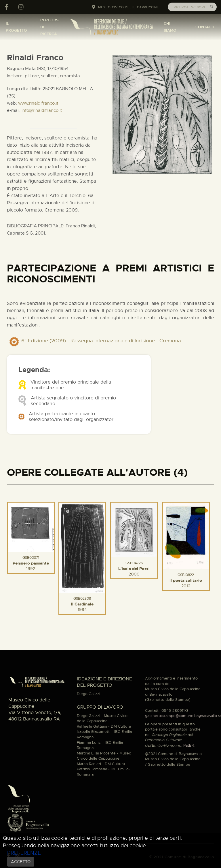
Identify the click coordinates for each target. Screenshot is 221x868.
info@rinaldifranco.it (42, 110)
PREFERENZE (24, 853)
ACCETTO (21, 862)
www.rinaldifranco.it (38, 103)
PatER (188, 745)
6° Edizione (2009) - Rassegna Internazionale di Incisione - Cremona (101, 341)
